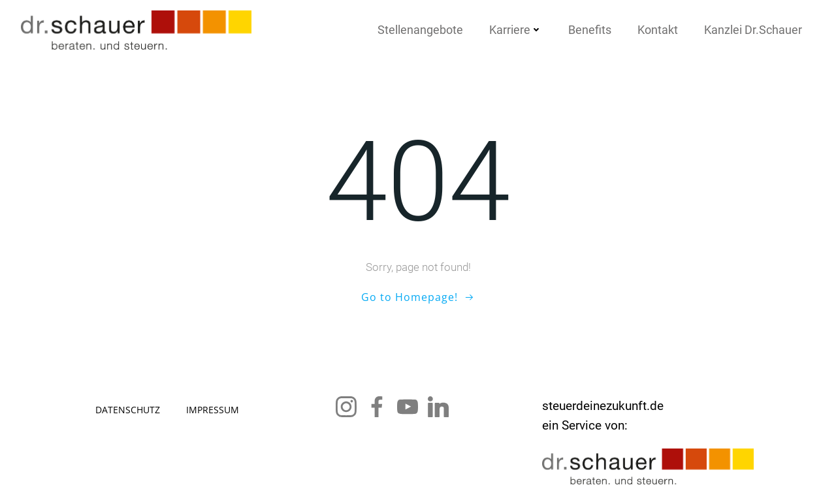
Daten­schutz (128, 410)
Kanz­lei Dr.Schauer (753, 30)
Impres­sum (213, 410)
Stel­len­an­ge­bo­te (420, 30)
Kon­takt (658, 30)
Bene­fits (590, 30)
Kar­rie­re (516, 30)
